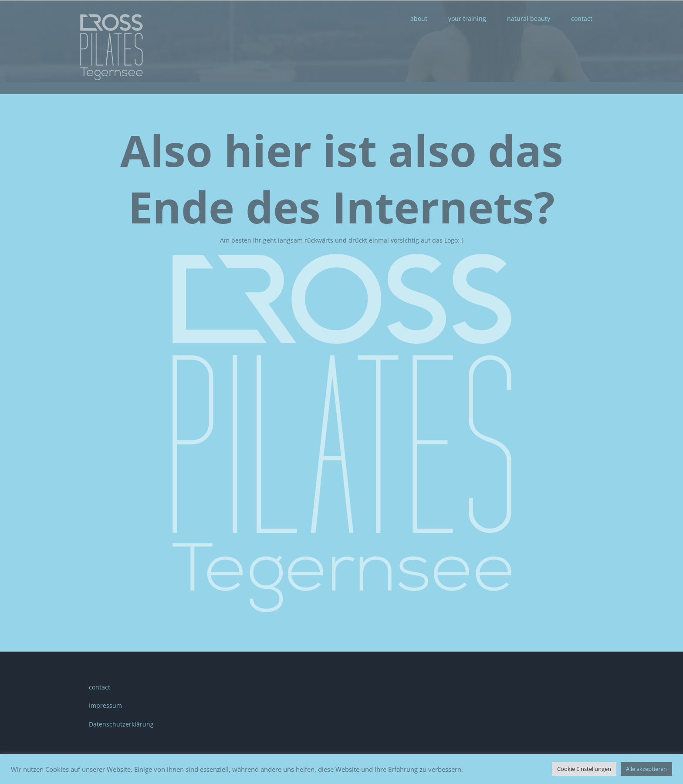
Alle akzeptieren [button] (646, 769)
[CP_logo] (341, 257)
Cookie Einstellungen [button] (584, 769)
